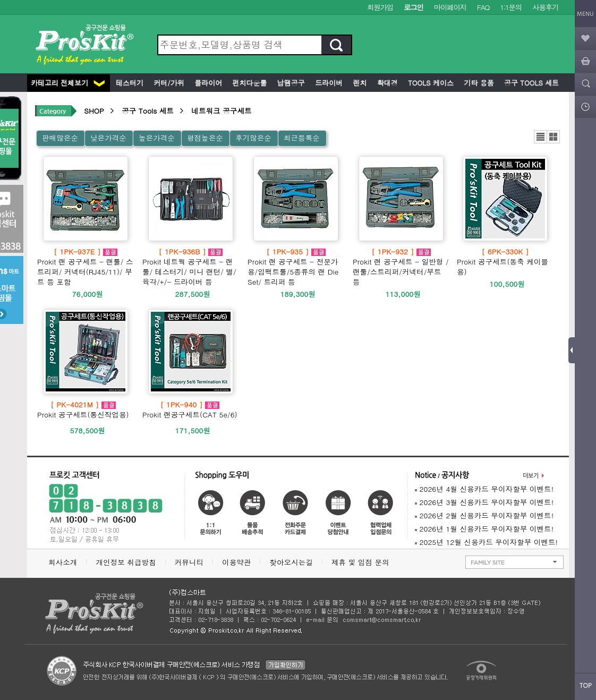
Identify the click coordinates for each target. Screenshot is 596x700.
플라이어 (207, 83)
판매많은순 (60, 138)
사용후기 (545, 7)
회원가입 (380, 7)
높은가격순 (157, 138)
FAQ (483, 7)
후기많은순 (253, 138)
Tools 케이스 (430, 83)
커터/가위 (168, 83)
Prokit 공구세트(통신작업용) (83, 409)
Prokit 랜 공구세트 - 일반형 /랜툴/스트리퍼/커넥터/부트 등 (401, 267)
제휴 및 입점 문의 (363, 562)
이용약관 (236, 562)
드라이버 (328, 83)
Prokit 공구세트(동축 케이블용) (505, 262)
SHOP (94, 111)
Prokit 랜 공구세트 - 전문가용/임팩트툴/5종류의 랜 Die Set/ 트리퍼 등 (296, 267)
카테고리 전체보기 (68, 83)
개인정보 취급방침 (126, 562)
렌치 (359, 83)
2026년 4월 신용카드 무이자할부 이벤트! (484, 489)
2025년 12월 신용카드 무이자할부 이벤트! (486, 542)
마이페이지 (450, 7)
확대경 (386, 83)
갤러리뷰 (553, 137)
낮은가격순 (108, 138)
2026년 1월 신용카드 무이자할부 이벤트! (484, 529)
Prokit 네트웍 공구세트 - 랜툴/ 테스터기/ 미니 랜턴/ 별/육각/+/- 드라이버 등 (191, 267)
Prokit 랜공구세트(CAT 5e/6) (190, 409)
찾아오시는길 (291, 562)
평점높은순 (205, 138)
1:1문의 (511, 7)
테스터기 (129, 83)
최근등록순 (302, 138)
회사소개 (63, 562)
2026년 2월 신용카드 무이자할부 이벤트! (484, 515)
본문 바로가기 (0, 0)
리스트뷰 (540, 137)
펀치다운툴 (248, 83)
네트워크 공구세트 (221, 111)
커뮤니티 (189, 562)
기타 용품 (478, 83)
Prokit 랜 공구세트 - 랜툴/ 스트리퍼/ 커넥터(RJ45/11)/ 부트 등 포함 (86, 267)
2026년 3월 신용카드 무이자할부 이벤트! (484, 502)
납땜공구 (290, 83)
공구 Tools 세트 (530, 83)
